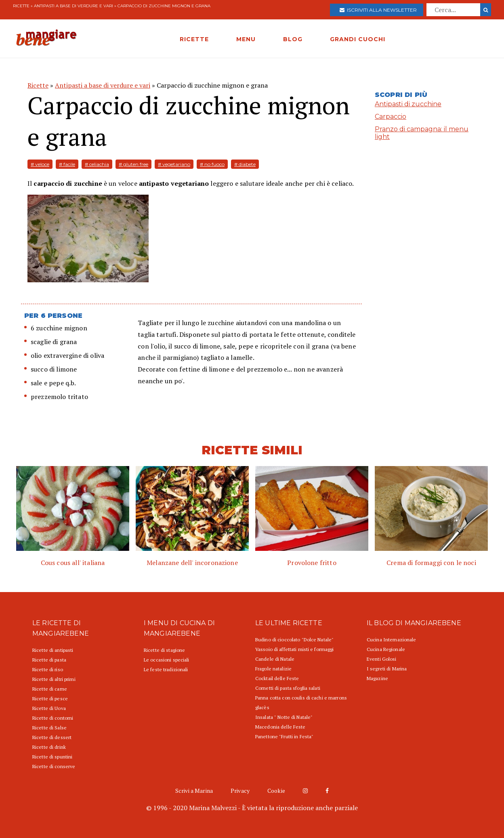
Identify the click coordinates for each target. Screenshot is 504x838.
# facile (67, 164)
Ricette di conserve (54, 766)
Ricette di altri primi (54, 679)
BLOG (293, 39)
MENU (246, 39)
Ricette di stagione (164, 650)
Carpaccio (391, 117)
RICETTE (194, 39)
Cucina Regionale (386, 649)
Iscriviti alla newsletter (378, 10)
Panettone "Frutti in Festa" (284, 736)
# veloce (40, 164)
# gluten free (133, 164)
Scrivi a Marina (194, 791)
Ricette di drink (49, 747)
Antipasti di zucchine (408, 104)
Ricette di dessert (52, 737)
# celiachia (97, 164)
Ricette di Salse (49, 728)
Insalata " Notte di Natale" (284, 717)
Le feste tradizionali (166, 669)
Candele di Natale (275, 659)
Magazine (377, 678)
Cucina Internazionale (392, 640)
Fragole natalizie (273, 669)
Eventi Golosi (382, 659)
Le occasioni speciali (167, 660)
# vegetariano (174, 164)
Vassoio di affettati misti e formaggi (294, 649)
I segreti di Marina (387, 669)
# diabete (245, 164)
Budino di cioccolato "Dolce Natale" (294, 640)
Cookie (276, 791)
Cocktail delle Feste (277, 678)
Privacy (240, 791)
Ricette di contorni (53, 718)
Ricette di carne (50, 689)
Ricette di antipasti (53, 650)
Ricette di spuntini (52, 757)
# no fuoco (212, 164)
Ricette (21, 6)
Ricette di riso (48, 669)
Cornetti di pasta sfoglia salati (288, 688)
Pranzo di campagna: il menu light (422, 133)
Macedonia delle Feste (280, 727)
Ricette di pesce (50, 698)
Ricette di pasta (49, 660)
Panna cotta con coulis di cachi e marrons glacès (301, 703)
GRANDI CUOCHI (358, 39)
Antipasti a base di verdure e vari (73, 6)
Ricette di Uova (49, 708)
